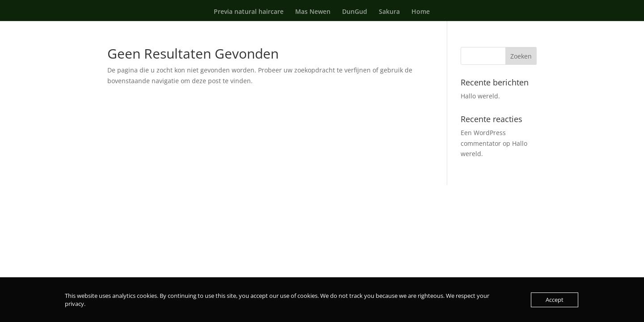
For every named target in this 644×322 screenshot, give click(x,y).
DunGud (355, 12)
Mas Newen (313, 12)
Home (421, 12)
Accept (555, 300)
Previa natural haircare (249, 12)
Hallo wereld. (480, 96)
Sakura (389, 12)
